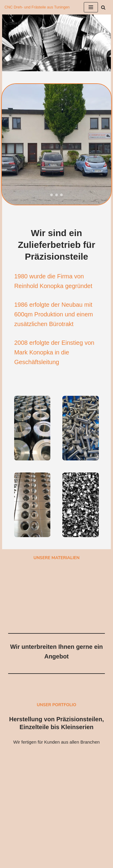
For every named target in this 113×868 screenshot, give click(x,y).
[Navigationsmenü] (91, 7)
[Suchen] (103, 7)
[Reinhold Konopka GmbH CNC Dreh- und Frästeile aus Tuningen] (37, 7)
